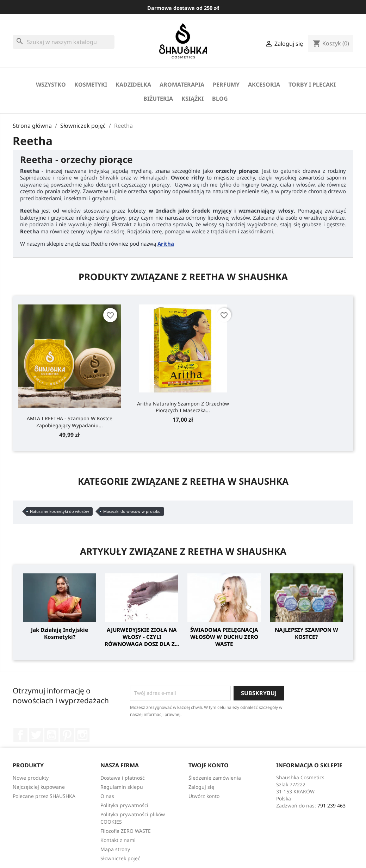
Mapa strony (115, 849)
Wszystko (51, 84)
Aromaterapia (182, 84)
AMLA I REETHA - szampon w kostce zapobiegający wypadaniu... (70, 422)
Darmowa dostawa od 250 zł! (183, 8)
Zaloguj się (201, 787)
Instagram (82, 735)
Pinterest (67, 735)
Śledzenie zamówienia (215, 778)
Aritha (166, 244)
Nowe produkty (31, 778)
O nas (107, 796)
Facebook (20, 735)
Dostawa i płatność (123, 778)
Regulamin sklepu (122, 787)
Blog (220, 99)
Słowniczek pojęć (120, 858)
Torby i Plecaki (312, 84)
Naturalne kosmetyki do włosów (60, 511)
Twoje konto (209, 765)
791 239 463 (331, 806)
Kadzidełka (133, 84)
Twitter (36, 735)
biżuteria (158, 99)
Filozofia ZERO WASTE (126, 831)
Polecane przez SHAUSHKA (44, 796)
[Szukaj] (64, 42)
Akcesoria (264, 84)
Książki (193, 99)
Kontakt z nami (118, 840)
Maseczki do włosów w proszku (132, 511)
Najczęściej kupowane (39, 787)
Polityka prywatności (124, 805)
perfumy (226, 84)
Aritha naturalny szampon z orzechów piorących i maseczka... (183, 407)
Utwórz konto (204, 796)
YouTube (51, 735)
